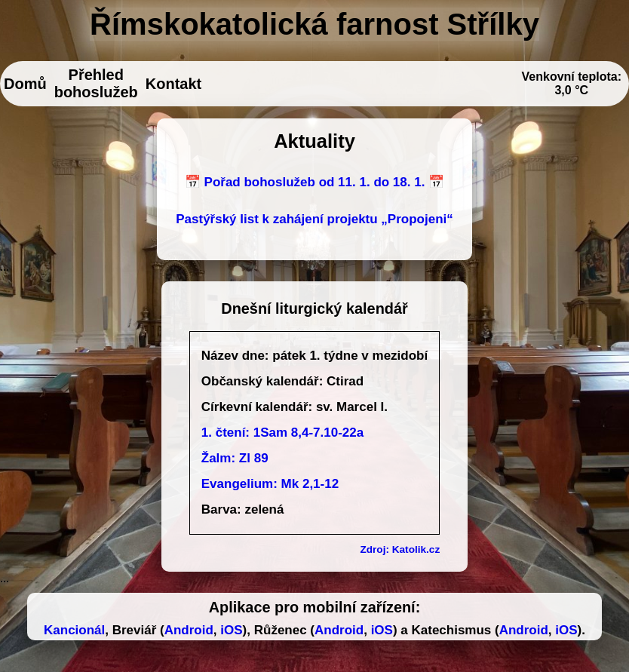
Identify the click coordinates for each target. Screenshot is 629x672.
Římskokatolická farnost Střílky (314, 24)
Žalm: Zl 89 (235, 458)
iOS (231, 630)
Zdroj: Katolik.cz (400, 549)
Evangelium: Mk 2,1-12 (270, 484)
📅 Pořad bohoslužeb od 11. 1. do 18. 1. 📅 (314, 182)
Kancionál (74, 630)
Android (189, 630)
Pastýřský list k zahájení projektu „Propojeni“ (314, 219)
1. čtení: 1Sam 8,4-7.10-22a (282, 433)
